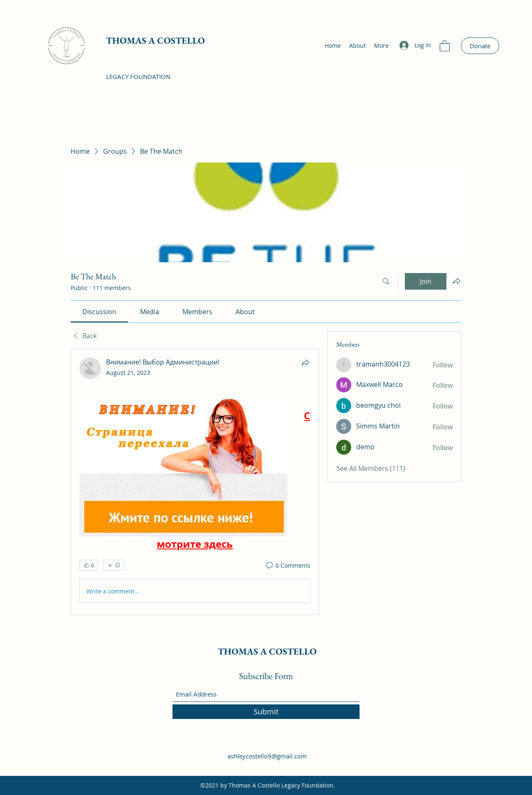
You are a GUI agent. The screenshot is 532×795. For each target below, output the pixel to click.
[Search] (386, 281)
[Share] (305, 362)
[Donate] (480, 46)
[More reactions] (114, 565)
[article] (195, 482)
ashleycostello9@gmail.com (267, 756)
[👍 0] (89, 565)
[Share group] (456, 281)
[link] (99, 312)
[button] (445, 46)
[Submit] (266, 712)
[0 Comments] (288, 566)
